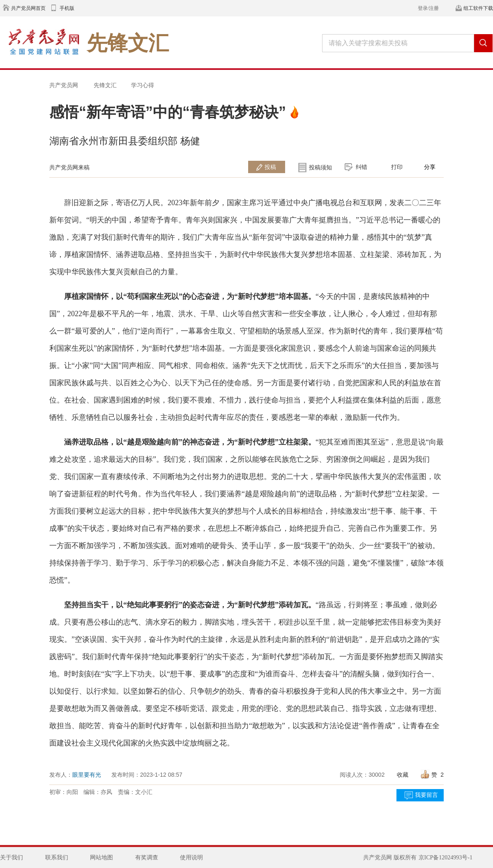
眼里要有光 (87, 775)
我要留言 (426, 795)
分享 (430, 167)
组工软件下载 (478, 8)
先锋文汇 (105, 85)
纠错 (362, 167)
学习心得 (143, 85)
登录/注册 (428, 8)
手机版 (67, 8)
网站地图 (101, 858)
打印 (397, 167)
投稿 (270, 167)
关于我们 (12, 858)
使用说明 (191, 858)
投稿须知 (320, 167)
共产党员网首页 (28, 8)
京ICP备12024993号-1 (446, 858)
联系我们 (57, 858)
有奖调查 (147, 858)
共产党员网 (64, 85)
